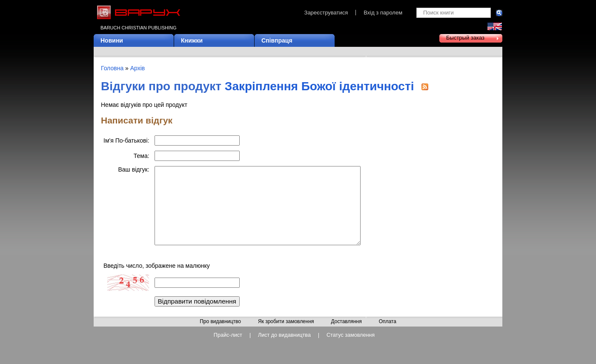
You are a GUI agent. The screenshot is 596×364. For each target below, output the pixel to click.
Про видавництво (220, 335)
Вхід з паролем (383, 13)
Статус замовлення (351, 348)
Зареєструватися (326, 13)
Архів (138, 68)
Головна (112, 68)
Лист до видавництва (284, 348)
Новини (112, 40)
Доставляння (346, 335)
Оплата (388, 335)
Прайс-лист (228, 348)
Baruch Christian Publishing (138, 28)
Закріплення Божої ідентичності (319, 86)
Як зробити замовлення (286, 335)
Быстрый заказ (465, 38)
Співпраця (277, 40)
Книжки (192, 40)
